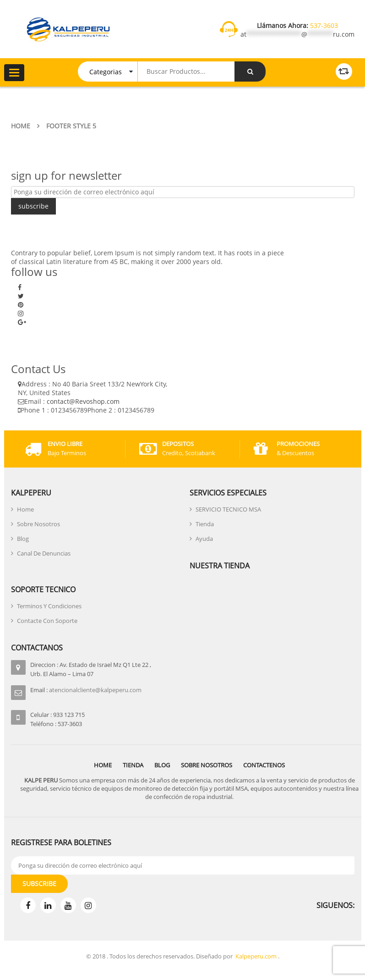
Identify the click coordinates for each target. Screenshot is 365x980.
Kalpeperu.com (256, 956)
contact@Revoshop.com (83, 401)
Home (21, 126)
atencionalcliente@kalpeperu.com (95, 690)
